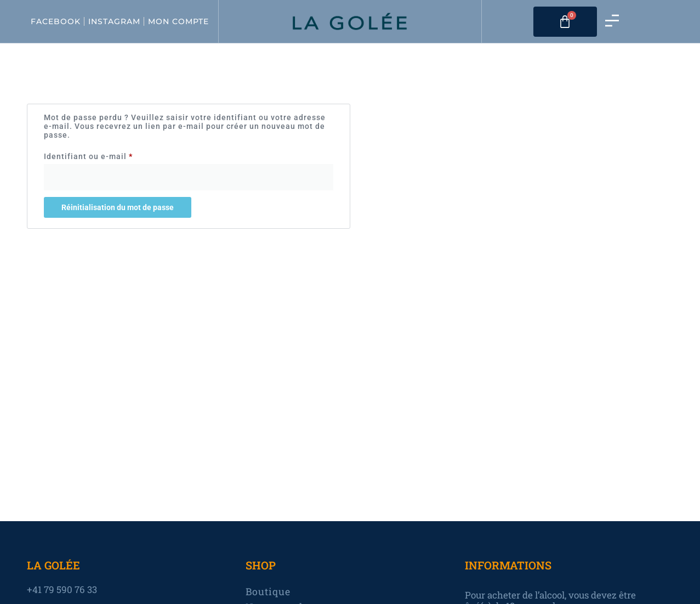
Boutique (268, 592)
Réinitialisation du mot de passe (118, 207)
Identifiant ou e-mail (111, 155)
